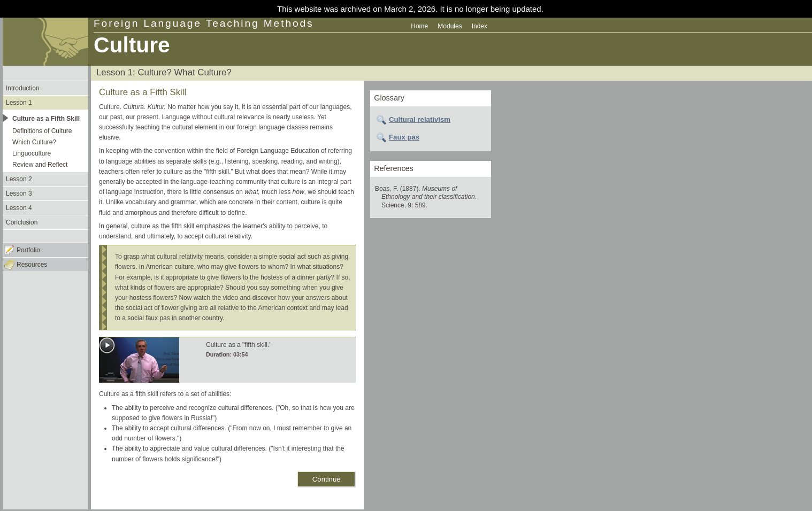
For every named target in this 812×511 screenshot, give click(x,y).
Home (419, 26)
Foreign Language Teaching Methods (204, 23)
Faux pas (404, 137)
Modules (450, 26)
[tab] (431, 120)
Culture (132, 45)
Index (480, 26)
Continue (327, 479)
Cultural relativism (420, 119)
